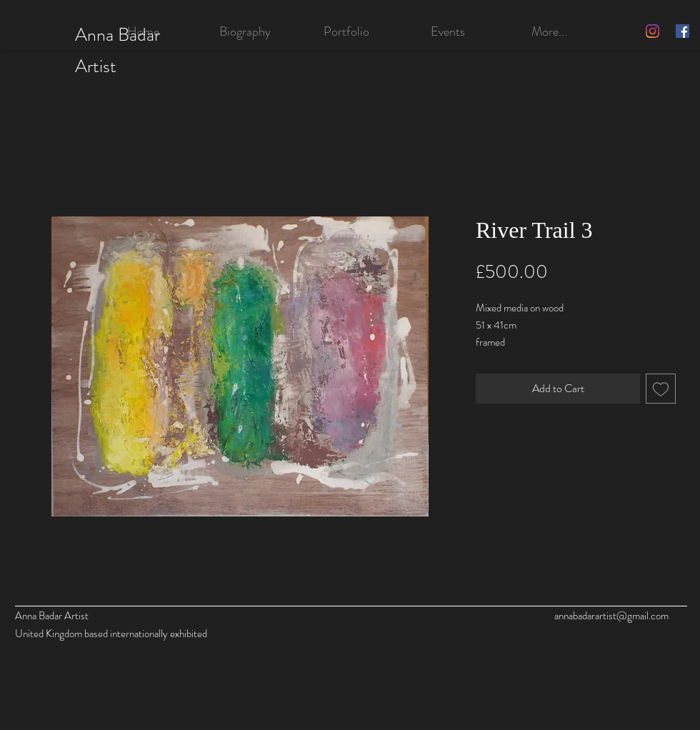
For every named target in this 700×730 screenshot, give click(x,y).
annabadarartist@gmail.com (611, 616)
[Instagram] (652, 31)
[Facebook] (682, 31)
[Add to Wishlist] (661, 389)
